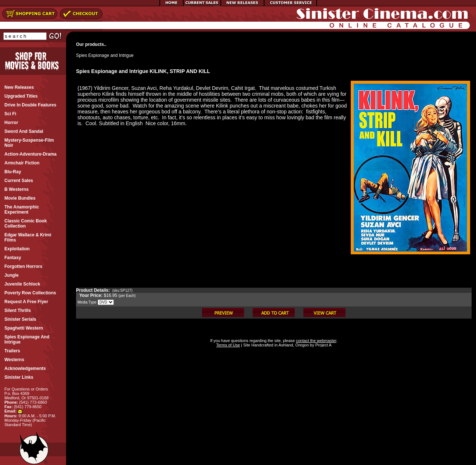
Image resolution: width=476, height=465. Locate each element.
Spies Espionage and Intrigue (105, 55)
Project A (323, 345)
